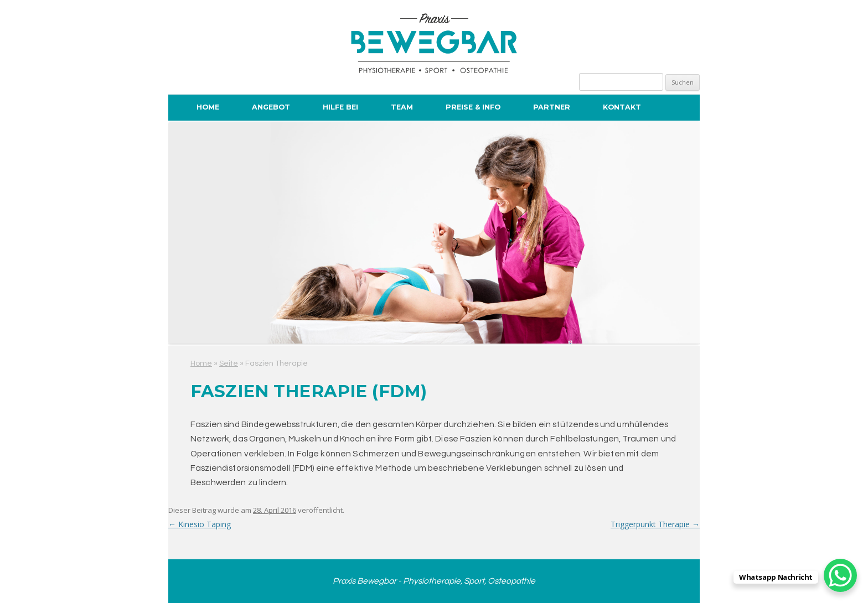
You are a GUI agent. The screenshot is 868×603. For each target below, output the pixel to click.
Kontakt (622, 107)
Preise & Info (473, 107)
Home (208, 107)
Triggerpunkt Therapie (655, 524)
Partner (552, 107)
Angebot (271, 107)
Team (402, 107)
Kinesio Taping (200, 524)
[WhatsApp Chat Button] (840, 575)
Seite (229, 363)
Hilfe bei (340, 107)
